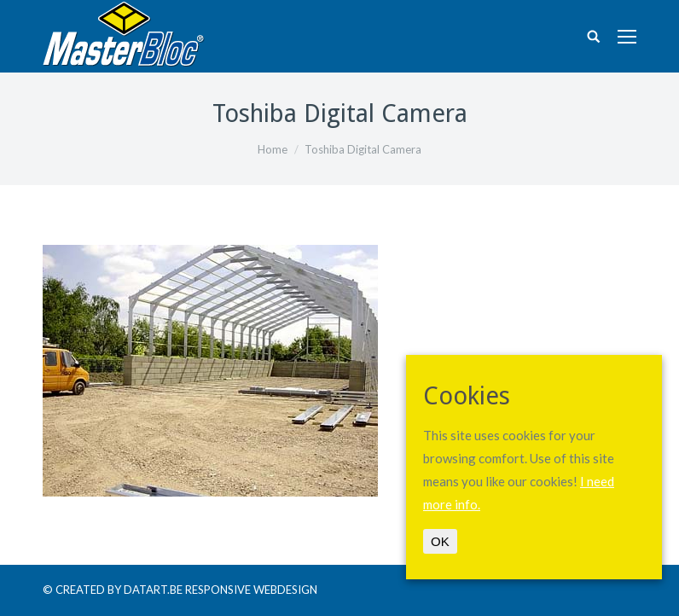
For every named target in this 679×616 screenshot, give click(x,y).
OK (440, 541)
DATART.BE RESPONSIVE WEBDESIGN (221, 590)
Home (273, 149)
